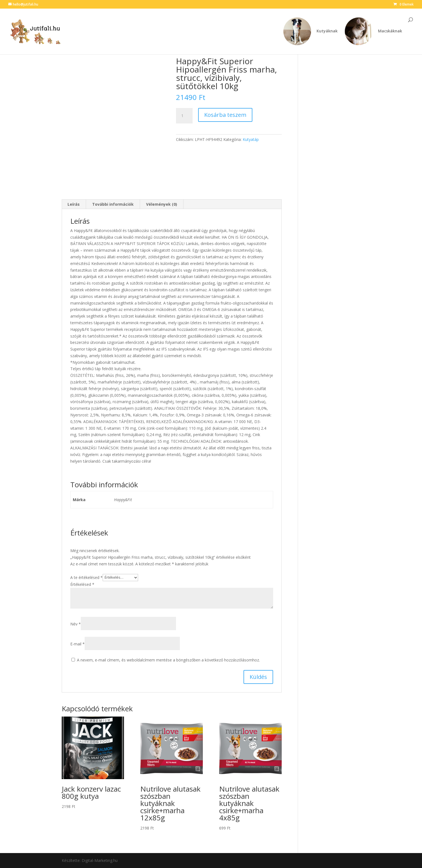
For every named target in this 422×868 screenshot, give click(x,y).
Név (76, 624)
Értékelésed (82, 584)
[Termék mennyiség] (184, 116)
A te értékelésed (86, 577)
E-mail (77, 644)
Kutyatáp (251, 139)
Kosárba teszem (225, 115)
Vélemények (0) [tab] (162, 204)
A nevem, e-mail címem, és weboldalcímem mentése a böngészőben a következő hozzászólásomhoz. (168, 660)
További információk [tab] (113, 204)
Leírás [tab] (74, 204)
